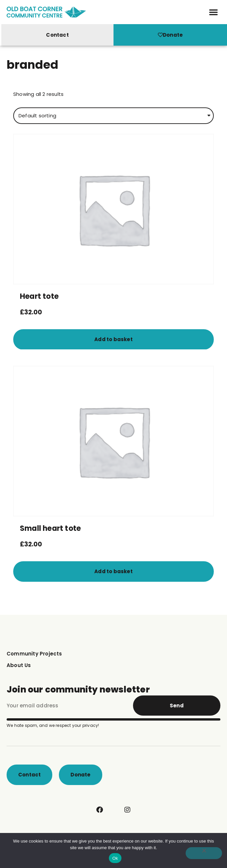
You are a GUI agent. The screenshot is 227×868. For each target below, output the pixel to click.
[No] (204, 853)
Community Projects (34, 656)
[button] (213, 12)
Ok (115, 858)
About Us (19, 668)
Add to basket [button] (113, 342)
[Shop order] (113, 118)
